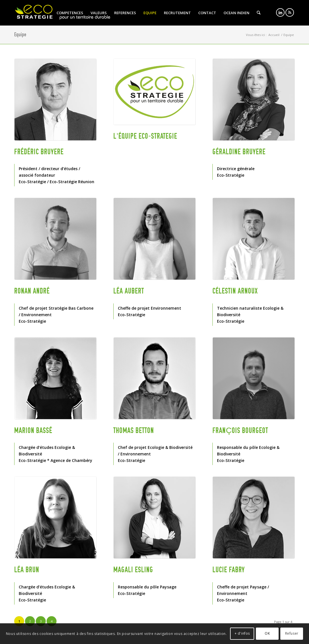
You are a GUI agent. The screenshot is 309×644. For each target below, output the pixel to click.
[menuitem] (70, 13)
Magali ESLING (133, 570)
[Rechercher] (259, 13)
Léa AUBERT (129, 291)
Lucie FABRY (229, 570)
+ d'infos (242, 633)
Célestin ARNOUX (235, 291)
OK (267, 633)
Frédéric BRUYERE (39, 152)
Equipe (20, 34)
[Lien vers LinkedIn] (280, 12)
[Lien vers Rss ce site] (290, 12)
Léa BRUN (27, 570)
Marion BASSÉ (33, 430)
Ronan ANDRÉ (32, 291)
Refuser (292, 633)
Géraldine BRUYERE (239, 152)
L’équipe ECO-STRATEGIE (145, 136)
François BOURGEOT (240, 430)
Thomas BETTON (134, 430)
